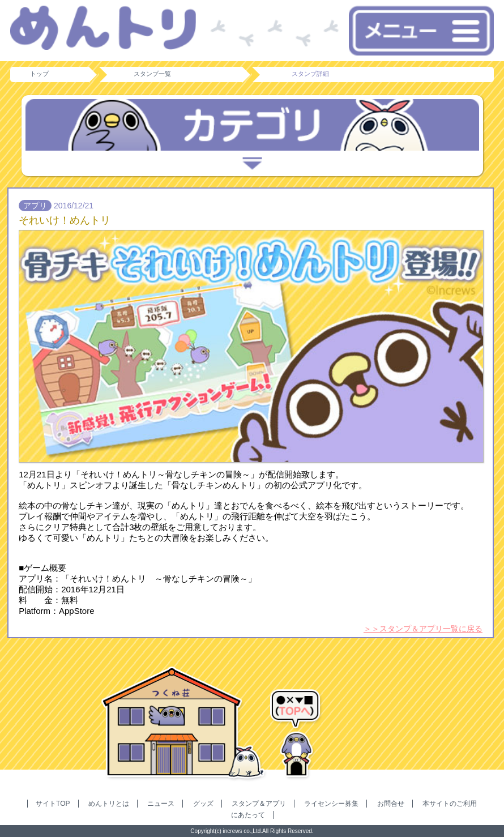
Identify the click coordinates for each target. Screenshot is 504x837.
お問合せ (391, 804)
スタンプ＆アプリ (259, 804)
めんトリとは (109, 804)
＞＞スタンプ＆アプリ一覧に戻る (423, 629)
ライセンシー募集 (331, 804)
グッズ (203, 804)
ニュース (161, 804)
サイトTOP (53, 804)
